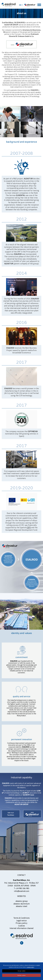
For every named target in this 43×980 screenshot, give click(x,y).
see (32, 812)
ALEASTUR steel (22, 906)
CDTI (29, 528)
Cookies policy (30, 967)
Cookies (22, 926)
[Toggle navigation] (39, 5)
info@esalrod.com (22, 891)
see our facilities (11, 814)
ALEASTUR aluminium (22, 904)
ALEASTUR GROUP (22, 901)
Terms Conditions (22, 918)
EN (21, 5)
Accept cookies (22, 971)
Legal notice (21, 921)
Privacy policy (21, 923)
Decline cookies (21, 975)
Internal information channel (22, 928)
